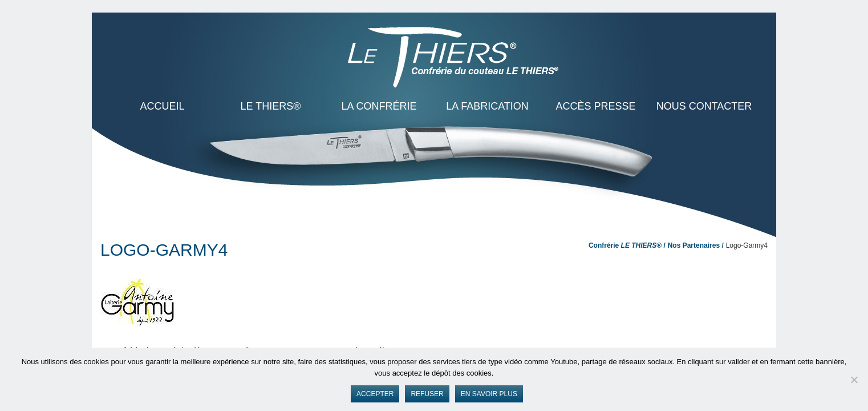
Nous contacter (704, 106)
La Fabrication (487, 106)
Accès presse (595, 106)
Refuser (427, 394)
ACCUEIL (162, 106)
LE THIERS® (271, 106)
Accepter (375, 394)
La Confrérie (379, 106)
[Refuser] (854, 380)
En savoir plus (489, 394)
